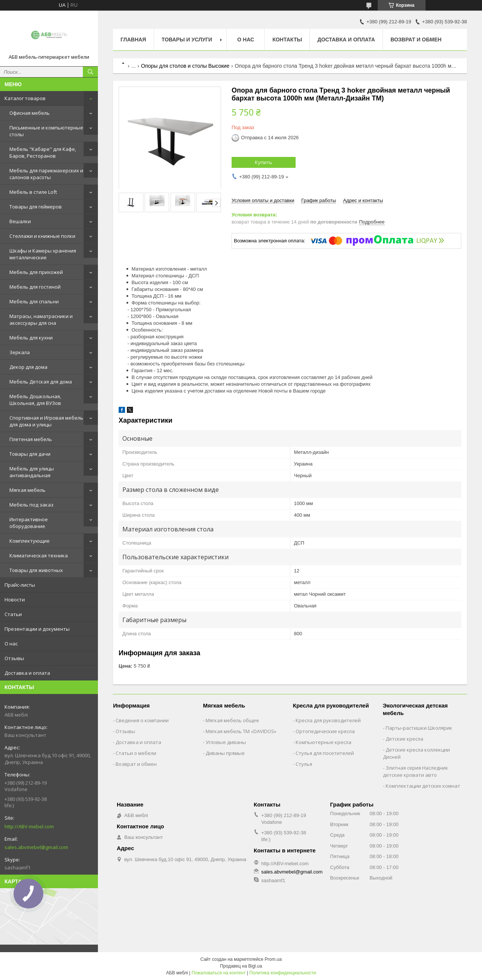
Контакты (287, 40)
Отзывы (14, 658)
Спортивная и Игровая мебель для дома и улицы (46, 421)
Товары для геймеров (36, 207)
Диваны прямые (225, 753)
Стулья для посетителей (325, 753)
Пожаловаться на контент (219, 973)
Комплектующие (30, 541)
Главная (133, 40)
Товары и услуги (187, 40)
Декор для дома (28, 367)
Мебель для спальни (34, 301)
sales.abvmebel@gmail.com (36, 847)
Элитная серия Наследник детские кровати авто (416, 771)
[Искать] (90, 72)
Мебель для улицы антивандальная (32, 472)
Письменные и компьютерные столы (46, 131)
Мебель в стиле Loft (33, 192)
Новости (15, 600)
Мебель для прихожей (36, 272)
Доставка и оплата (27, 673)
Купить (264, 162)
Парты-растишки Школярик (419, 728)
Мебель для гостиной (35, 287)
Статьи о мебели (136, 753)
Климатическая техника (39, 555)
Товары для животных (36, 570)
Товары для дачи (30, 454)
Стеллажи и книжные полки (42, 236)
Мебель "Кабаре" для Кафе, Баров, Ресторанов (43, 152)
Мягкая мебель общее (232, 720)
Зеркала (20, 352)
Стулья (304, 764)
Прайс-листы (20, 585)
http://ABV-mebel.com (29, 826)
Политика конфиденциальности (283, 973)
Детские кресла (404, 739)
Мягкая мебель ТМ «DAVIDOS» (241, 731)
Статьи (13, 614)
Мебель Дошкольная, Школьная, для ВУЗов (35, 400)
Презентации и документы (37, 629)
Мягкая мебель (27, 490)
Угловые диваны (226, 742)
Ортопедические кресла (325, 731)
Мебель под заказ (31, 505)
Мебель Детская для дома (41, 382)
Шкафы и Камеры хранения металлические (43, 254)
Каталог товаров (25, 98)
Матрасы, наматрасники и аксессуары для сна (41, 320)
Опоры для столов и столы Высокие (185, 66)
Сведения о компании (142, 720)
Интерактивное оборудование (29, 523)
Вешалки (20, 221)
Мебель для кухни (31, 338)
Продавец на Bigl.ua (241, 966)
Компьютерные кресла (323, 742)
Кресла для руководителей (328, 720)
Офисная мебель (30, 113)
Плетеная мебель (31, 439)
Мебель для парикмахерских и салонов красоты (46, 174)
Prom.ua (273, 959)
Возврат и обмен (416, 40)
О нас (11, 644)
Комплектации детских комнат (423, 786)
